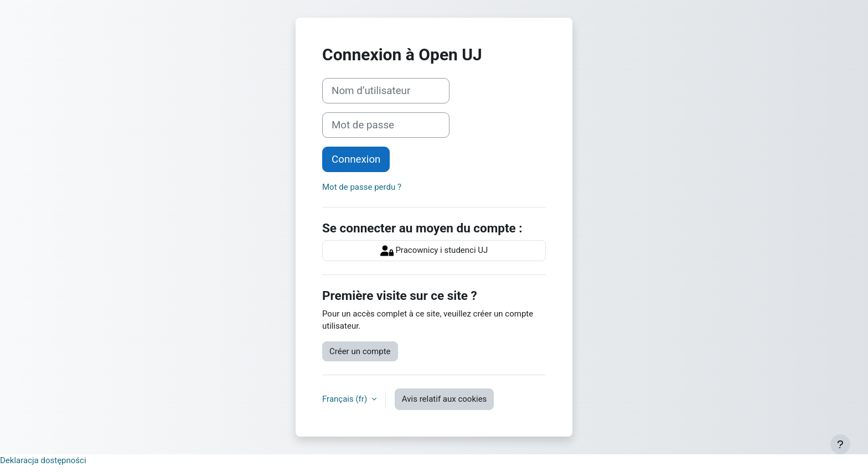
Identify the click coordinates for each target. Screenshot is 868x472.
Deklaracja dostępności (43, 460)
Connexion (356, 159)
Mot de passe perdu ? (362, 187)
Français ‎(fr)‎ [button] (346, 399)
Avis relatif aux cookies (445, 399)
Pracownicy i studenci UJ (434, 251)
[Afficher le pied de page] (840, 444)
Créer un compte (360, 351)
